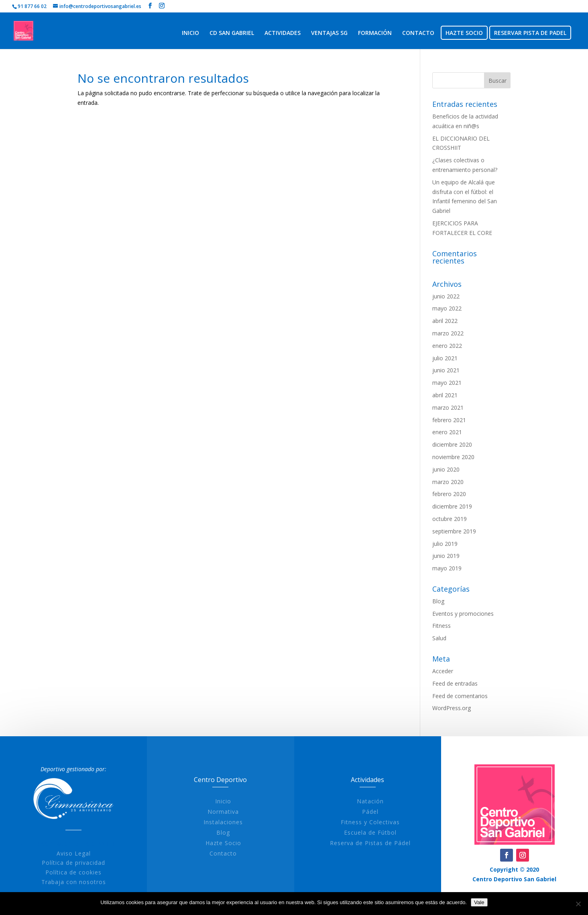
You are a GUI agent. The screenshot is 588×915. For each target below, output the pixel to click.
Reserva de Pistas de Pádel (380, 843)
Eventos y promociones (463, 614)
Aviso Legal (83, 853)
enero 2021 (447, 432)
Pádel (380, 812)
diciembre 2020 (452, 444)
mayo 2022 (447, 308)
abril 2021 (445, 395)
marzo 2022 (448, 333)
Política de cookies (83, 872)
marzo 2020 (448, 482)
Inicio (233, 801)
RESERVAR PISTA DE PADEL (530, 33)
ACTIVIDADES (283, 33)
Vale (479, 902)
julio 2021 (445, 358)
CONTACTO (418, 33)
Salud (439, 638)
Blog (438, 601)
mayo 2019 (447, 568)
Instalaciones (233, 822)
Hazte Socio (233, 843)
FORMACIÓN (375, 33)
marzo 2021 (448, 407)
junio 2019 (446, 556)
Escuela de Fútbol (380, 832)
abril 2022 (445, 321)
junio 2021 (446, 370)
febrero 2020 (449, 494)
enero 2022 (447, 346)
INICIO (190, 33)
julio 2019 (445, 544)
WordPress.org (452, 708)
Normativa (233, 812)
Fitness (442, 626)
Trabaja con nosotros (83, 882)
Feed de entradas (455, 683)
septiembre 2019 (454, 531)
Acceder (443, 671)
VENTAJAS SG (329, 33)
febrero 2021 (449, 420)
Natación (380, 801)
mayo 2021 (447, 383)
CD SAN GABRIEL (232, 33)
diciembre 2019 (452, 506)
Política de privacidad (83, 863)
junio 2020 (446, 469)
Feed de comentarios (460, 696)
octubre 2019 (450, 519)
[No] (578, 904)
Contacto (233, 853)
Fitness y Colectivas (380, 822)
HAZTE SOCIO (464, 33)
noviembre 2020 (453, 457)
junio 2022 (446, 296)
